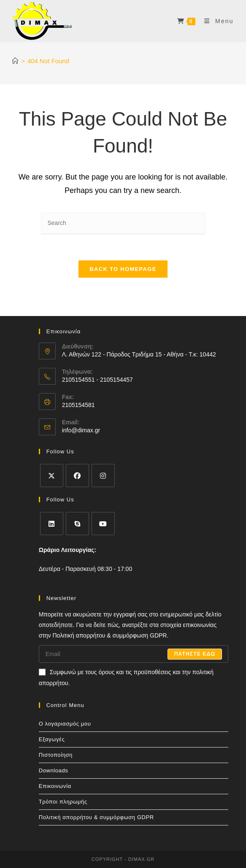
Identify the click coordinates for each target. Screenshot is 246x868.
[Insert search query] (123, 224)
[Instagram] (103, 476)
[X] (52, 476)
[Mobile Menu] (216, 21)
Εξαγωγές (52, 739)
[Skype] (77, 524)
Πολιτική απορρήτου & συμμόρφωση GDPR (96, 817)
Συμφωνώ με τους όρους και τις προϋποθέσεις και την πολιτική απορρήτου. (126, 677)
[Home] (15, 61)
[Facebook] (77, 476)
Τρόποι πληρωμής (63, 802)
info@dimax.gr (81, 430)
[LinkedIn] (52, 524)
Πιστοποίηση (56, 755)
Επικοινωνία (55, 786)
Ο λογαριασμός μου (65, 724)
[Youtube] (103, 524)
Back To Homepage (123, 269)
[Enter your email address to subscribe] (134, 654)
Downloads (54, 770)
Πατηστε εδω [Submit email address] (195, 654)
